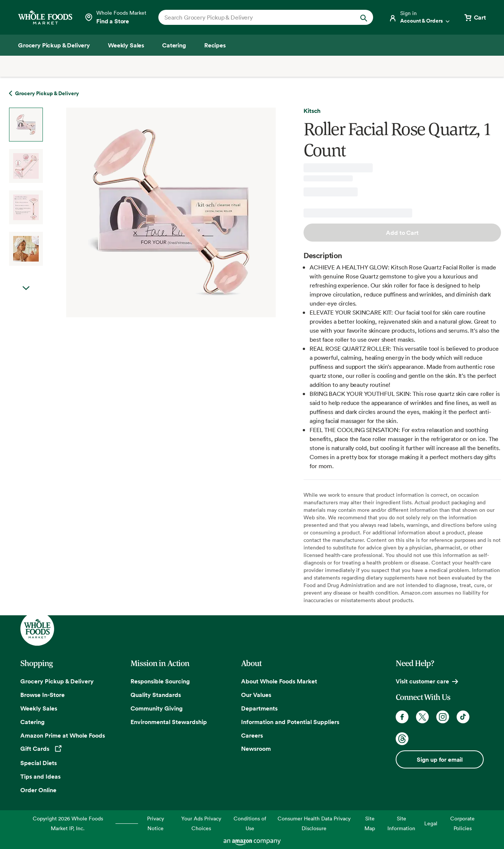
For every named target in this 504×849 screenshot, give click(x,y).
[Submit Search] (364, 17)
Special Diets (39, 763)
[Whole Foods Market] (45, 17)
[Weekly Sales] (126, 45)
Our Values (256, 695)
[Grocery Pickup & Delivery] (54, 45)
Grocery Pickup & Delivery (57, 681)
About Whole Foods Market (279, 681)
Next (26, 288)
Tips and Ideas (40, 776)
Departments (259, 708)
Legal (431, 823)
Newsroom (256, 749)
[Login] (420, 17)
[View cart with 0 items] (475, 17)
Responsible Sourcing (160, 681)
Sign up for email (440, 759)
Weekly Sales (39, 708)
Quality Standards (156, 695)
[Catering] (174, 45)
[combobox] (256, 17)
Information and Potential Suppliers (290, 722)
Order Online (38, 790)
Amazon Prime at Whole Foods (63, 735)
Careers (252, 735)
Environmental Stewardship (169, 722)
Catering (33, 722)
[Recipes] (215, 45)
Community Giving (157, 708)
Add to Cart (402, 233)
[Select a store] (115, 17)
